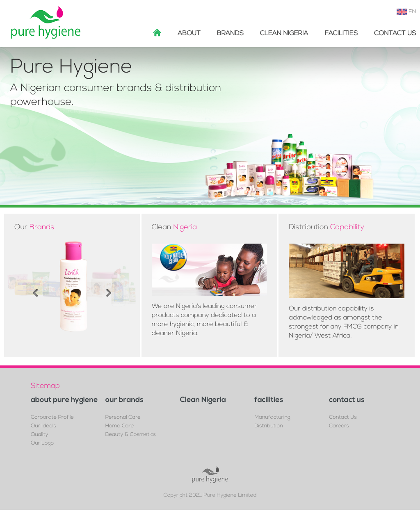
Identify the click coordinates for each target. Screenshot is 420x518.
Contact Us (395, 34)
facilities (341, 34)
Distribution (326, 227)
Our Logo (42, 444)
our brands (124, 400)
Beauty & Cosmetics (131, 435)
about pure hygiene (64, 400)
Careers (339, 426)
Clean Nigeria (284, 34)
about (189, 34)
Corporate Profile (52, 418)
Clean (175, 227)
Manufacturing (272, 418)
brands (230, 34)
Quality (39, 435)
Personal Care (123, 418)
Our (34, 227)
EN (412, 12)
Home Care (120, 426)
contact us (347, 400)
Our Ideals (43, 426)
